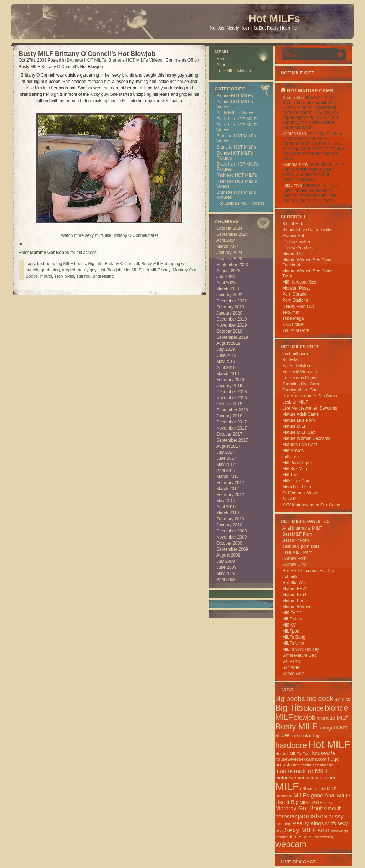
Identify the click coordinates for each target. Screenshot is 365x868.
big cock (320, 698)
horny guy (87, 270)
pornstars (313, 816)
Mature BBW (294, 589)
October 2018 (229, 404)
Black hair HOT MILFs (237, 119)
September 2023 (232, 265)
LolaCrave (292, 186)
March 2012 (228, 489)
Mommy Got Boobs (301, 808)
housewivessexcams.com (301, 759)
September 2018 (232, 410)
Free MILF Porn (297, 552)
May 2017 (226, 464)
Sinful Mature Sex (299, 655)
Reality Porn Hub (299, 306)
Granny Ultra (294, 565)
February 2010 (230, 519)
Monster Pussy (296, 288)
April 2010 (226, 507)
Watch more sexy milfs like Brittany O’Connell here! (109, 235)
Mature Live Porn (299, 420)
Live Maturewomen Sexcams (310, 408)
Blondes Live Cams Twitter (308, 230)
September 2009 (232, 549)
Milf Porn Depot (297, 463)
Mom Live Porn (297, 487)
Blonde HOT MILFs (235, 96)
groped (69, 270)
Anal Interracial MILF (302, 528)
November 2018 (232, 398)
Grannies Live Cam (301, 384)
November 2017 (232, 428)
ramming (283, 824)
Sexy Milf (291, 499)
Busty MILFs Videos (235, 113)
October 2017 (229, 434)
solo (323, 830)
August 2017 (228, 446)
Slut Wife (291, 667)
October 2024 (229, 228)
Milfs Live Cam (296, 481)
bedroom (45, 264)
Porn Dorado (294, 294)
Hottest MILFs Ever (293, 753)
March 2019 (228, 374)
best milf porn (295, 354)
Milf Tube (291, 475)
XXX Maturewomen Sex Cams (311, 505)
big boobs (290, 699)
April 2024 (226, 240)
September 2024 (232, 234)
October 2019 (229, 331)
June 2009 (226, 567)
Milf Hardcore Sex (299, 282)
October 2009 (229, 543)
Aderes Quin (294, 134)
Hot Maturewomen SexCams (310, 396)
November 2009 (232, 537)
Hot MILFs (274, 18)
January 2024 (229, 253)
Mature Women (297, 607)
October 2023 (229, 259)
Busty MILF (152, 264)
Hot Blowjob (110, 270)
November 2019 (232, 325)
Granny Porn (294, 558)
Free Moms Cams (299, 378)
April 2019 (226, 368)
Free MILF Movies (234, 71)
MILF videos (294, 619)
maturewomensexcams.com (305, 778)
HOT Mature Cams (310, 91)
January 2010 (229, 525)
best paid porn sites (301, 546)
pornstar (286, 816)
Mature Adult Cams (300, 414)
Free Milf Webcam (300, 372)
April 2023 (226, 283)
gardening (50, 270)
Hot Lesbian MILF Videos (240, 203)
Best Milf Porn (296, 540)
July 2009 (225, 561)
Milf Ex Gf (292, 613)
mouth (46, 276)
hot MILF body (157, 270)
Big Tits (95, 264)
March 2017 (228, 477)
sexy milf (291, 312)
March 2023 (228, 289)
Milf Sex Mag (295, 469)
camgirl (327, 728)
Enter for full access (58, 253)
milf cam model (313, 789)
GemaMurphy (295, 165)
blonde (314, 708)
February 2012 (230, 495)
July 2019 (225, 349)
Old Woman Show (300, 493)
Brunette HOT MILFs (86, 60)
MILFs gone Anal (314, 796)
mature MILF (311, 771)
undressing (104, 276)
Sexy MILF (300, 830)
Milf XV (289, 625)
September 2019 (232, 337)
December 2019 (232, 319)
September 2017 (232, 440)
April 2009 (226, 579)
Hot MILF (132, 270)
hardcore (291, 745)
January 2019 (229, 386)
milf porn (291, 457)
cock (294, 736)
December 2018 (232, 392)
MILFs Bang (294, 637)
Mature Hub (294, 254)
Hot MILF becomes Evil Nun (309, 571)
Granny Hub (294, 236)
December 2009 (232, 531)
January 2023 (229, 295)
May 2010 (226, 501)
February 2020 (230, 307)
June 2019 (226, 355)
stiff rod (84, 276)
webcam (291, 844)
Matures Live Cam (300, 445)
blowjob (305, 718)
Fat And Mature (297, 366)
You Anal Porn (296, 331)
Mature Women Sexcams (306, 438)
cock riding (309, 735)
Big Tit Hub (293, 224)
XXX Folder (293, 324)
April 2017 (226, 471)
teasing (282, 837)
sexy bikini (64, 276)
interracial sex (306, 765)
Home (222, 59)
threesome (300, 837)
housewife (323, 753)
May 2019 (226, 362)
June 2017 (226, 458)
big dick (342, 699)
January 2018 (229, 416)
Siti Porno (292, 661)
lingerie (327, 765)
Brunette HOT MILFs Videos (135, 60)
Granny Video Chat (300, 390)
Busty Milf (292, 360)
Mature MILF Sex (299, 432)
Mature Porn (294, 601)
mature (284, 771)
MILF (287, 786)
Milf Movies (293, 451)
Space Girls (293, 674)
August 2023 (228, 271)
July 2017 (225, 452)
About (222, 65)
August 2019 (228, 343)
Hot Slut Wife (295, 583)
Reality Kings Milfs (314, 823)
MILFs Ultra (293, 643)
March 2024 (228, 246)
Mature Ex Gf (295, 595)
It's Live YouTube (299, 248)
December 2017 (232, 422)
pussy (336, 816)
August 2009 (228, 555)
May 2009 (226, 573)
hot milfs (290, 577)
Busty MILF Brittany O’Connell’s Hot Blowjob (87, 54)
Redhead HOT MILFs (237, 175)
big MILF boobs (71, 264)
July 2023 (225, 277)
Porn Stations (295, 300)
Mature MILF (294, 426)
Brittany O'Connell (122, 264)
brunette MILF (332, 718)
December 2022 (232, 301)
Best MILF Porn (297, 534)
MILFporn (291, 631)
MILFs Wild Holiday (301, 649)
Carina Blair (294, 98)
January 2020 (229, 313)
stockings (340, 831)
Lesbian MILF (295, 402)
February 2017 (230, 483)
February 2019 (230, 380)
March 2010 (228, 513)
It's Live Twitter (296, 242)
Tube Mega (293, 318)
